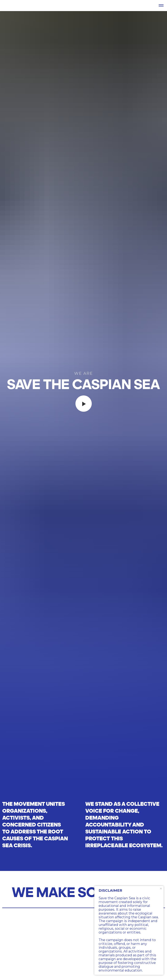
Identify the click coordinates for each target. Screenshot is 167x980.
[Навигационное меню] (161, 6)
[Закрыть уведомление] (161, 889)
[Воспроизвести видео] (84, 404)
